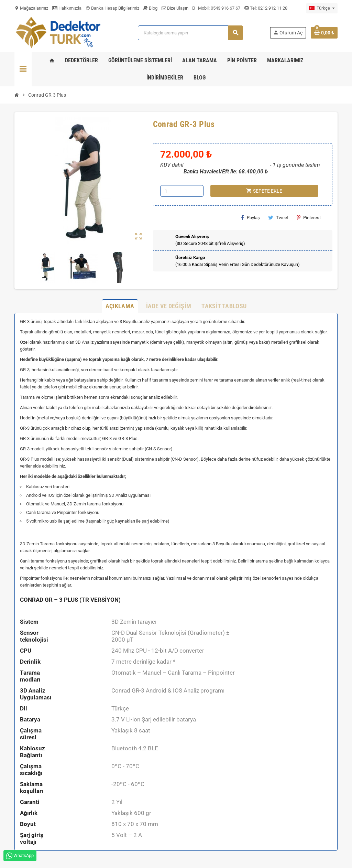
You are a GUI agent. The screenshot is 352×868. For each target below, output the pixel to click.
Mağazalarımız (31, 8)
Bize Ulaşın (175, 8)
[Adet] (182, 191)
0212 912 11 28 (272, 8)
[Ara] (190, 33)
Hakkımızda (67, 8)
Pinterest (309, 217)
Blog (150, 8)
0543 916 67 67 (225, 8)
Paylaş (250, 217)
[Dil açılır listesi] (322, 8)
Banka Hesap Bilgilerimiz (112, 8)
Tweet (278, 217)
